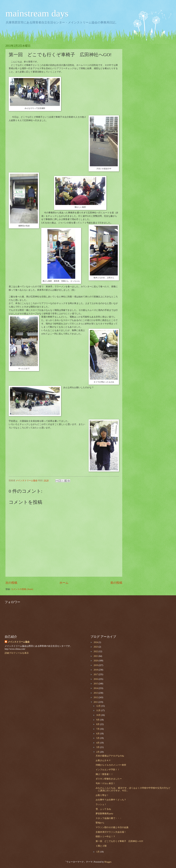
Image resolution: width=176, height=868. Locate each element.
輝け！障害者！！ (104, 774)
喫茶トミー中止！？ (105, 837)
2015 (96, 684)
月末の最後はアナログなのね (110, 756)
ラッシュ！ (101, 804)
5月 (98, 738)
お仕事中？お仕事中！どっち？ (111, 800)
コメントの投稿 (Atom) (22, 589)
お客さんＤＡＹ (103, 760)
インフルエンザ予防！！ (108, 770)
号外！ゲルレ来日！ (105, 783)
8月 (98, 724)
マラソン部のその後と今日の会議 (112, 827)
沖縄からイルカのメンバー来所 (111, 765)
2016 (96, 679)
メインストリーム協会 (19, 642)
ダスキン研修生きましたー (109, 779)
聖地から (100, 823)
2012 (96, 697)
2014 (96, 688)
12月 (99, 706)
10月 (99, 715)
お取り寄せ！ (102, 795)
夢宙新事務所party (104, 814)
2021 (96, 656)
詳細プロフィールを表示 (17, 653)
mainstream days (37, 13)
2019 (96, 665)
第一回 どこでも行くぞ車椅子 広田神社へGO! (119, 841)
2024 (96, 642)
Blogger (108, 862)
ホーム (64, 583)
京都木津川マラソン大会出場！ (111, 832)
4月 (98, 743)
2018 (96, 670)
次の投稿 (11, 583)
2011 (96, 702)
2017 (96, 674)
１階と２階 (101, 846)
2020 (96, 661)
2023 (96, 647)
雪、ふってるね (103, 809)
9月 (98, 720)
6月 (98, 734)
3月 (98, 747)
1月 (98, 852)
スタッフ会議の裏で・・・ (109, 818)
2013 (96, 693)
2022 (96, 651)
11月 (99, 710)
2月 (98, 752)
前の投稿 (116, 583)
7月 (98, 729)
